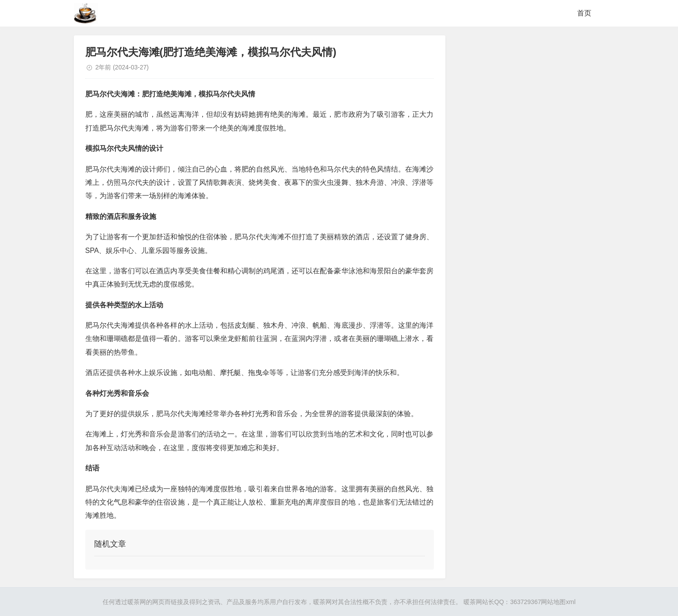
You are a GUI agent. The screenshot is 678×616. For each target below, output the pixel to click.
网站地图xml (558, 602)
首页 (584, 13)
